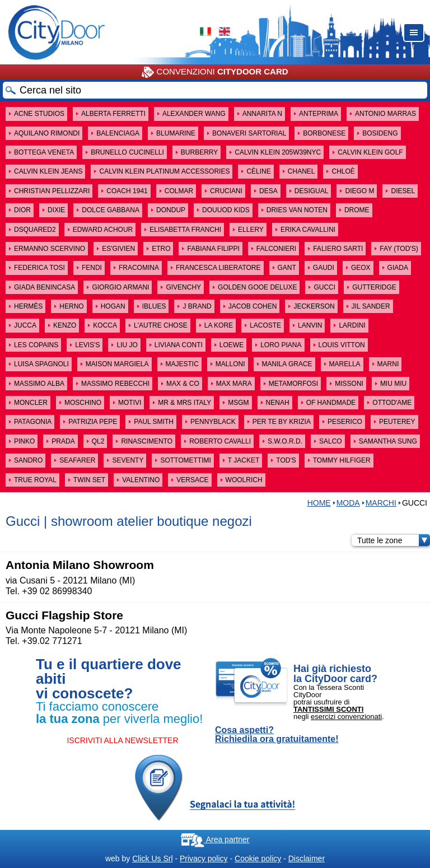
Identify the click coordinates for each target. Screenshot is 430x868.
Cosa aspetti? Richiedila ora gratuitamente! (277, 735)
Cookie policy (258, 858)
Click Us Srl (152, 858)
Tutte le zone (394, 540)
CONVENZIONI (215, 72)
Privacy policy (204, 858)
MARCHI (381, 503)
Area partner (215, 839)
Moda (348, 503)
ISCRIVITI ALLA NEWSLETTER (122, 740)
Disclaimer (307, 858)
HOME (319, 503)
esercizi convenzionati (346, 717)
